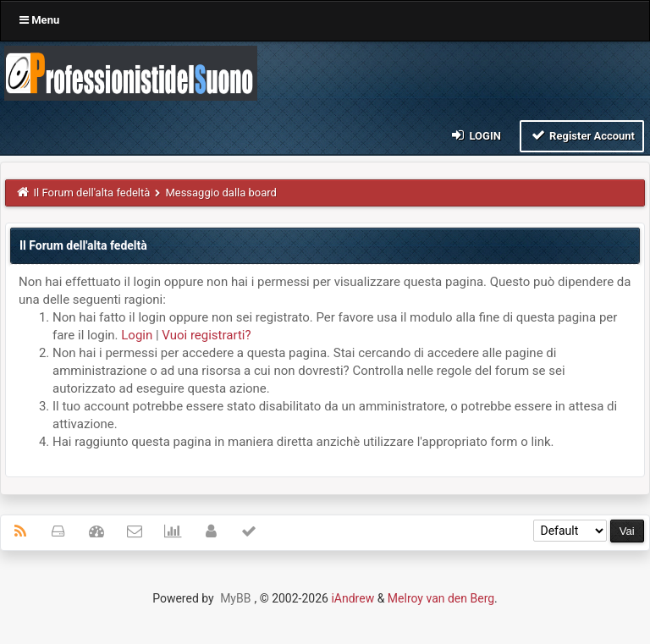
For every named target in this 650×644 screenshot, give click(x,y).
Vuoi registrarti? (206, 335)
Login (475, 135)
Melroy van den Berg (441, 598)
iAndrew (353, 598)
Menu (39, 20)
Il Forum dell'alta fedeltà (92, 193)
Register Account (582, 135)
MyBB (235, 598)
